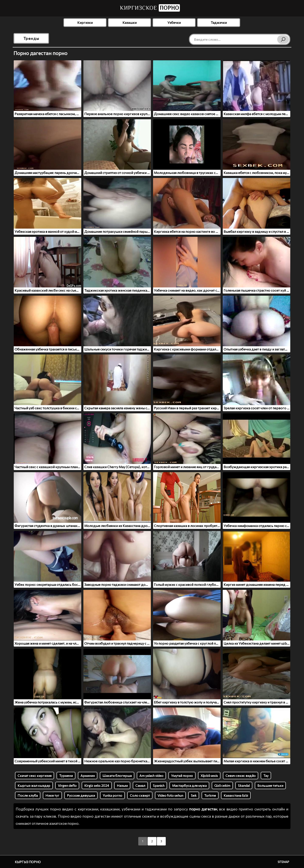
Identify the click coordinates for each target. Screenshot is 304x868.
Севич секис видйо (241, 776)
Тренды (31, 38)
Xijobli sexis (209, 776)
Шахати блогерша (117, 776)
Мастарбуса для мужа (189, 785)
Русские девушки (81, 795)
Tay (266, 776)
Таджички (219, 22)
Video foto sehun (170, 795)
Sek (194, 795)
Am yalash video (151, 776)
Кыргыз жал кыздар (34, 785)
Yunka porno (112, 795)
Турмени (66, 776)
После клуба (28, 795)
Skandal (244, 785)
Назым (122, 785)
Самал (140, 785)
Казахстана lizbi (236, 795)
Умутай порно (182, 776)
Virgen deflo (67, 785)
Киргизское (150, 8)
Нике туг (52, 795)
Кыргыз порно (28, 862)
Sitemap (283, 862)
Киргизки (85, 22)
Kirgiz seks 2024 (97, 785)
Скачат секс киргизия (35, 776)
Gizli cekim (222, 785)
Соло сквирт (140, 795)
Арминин (88, 776)
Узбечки (174, 22)
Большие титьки (270, 785)
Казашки (130, 22)
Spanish (159, 785)
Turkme (210, 795)
